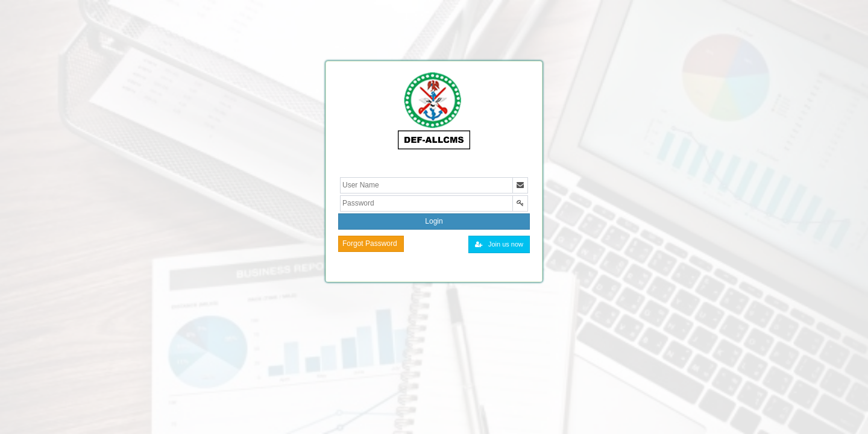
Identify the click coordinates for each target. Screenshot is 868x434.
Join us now (499, 244)
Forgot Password (370, 244)
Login (434, 221)
